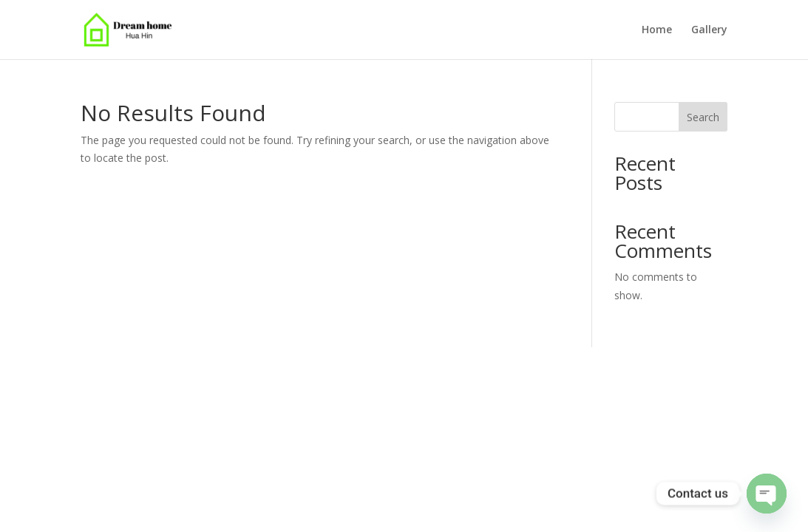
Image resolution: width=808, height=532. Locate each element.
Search (703, 117)
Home (657, 30)
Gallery (709, 30)
